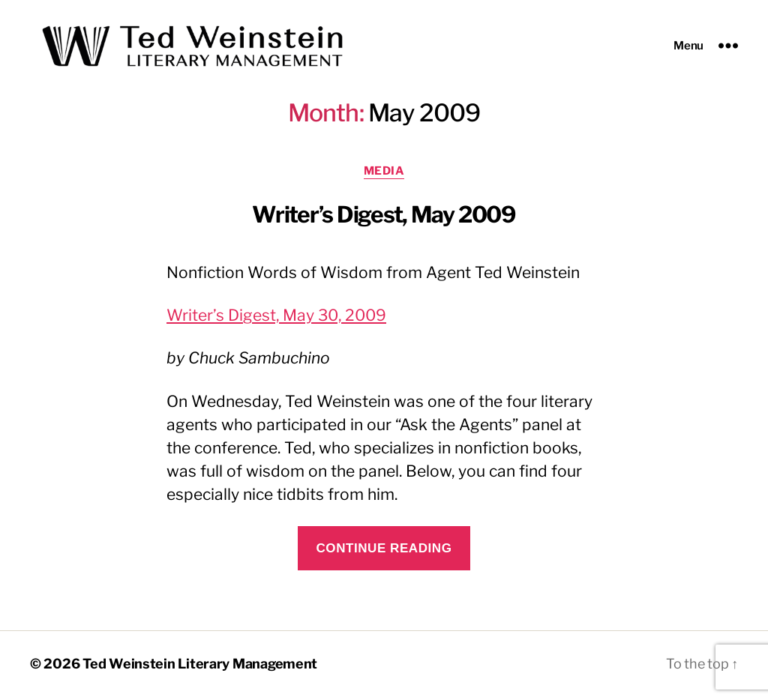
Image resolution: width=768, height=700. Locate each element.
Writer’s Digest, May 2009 (384, 219)
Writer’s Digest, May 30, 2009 (276, 320)
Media (384, 175)
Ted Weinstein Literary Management (200, 667)
